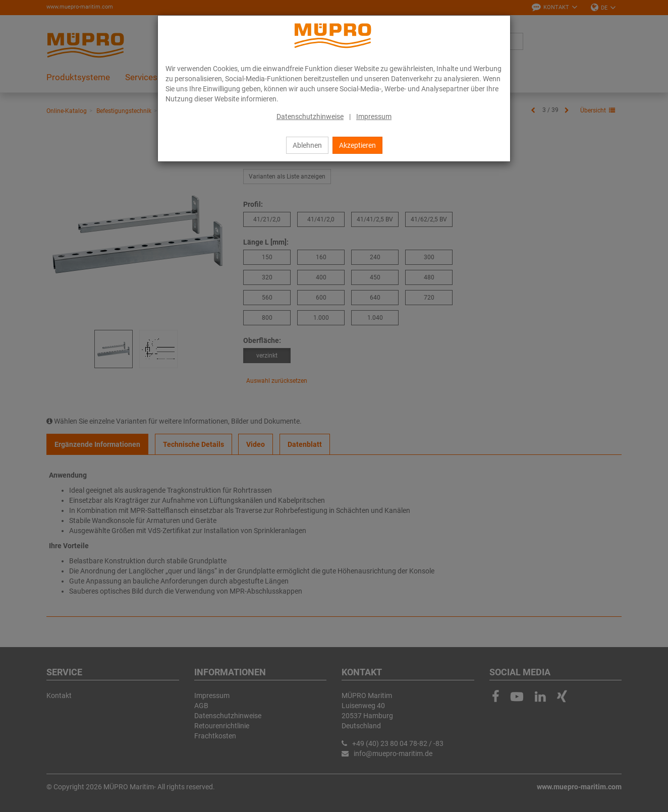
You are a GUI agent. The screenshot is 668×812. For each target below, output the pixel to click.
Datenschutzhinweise (310, 117)
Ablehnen (307, 145)
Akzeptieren (357, 145)
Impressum (374, 117)
